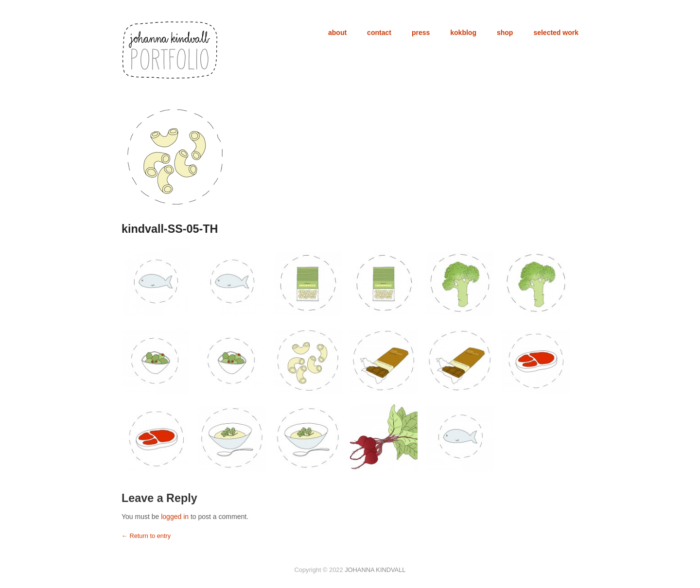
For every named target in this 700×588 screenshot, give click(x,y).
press (421, 33)
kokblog (463, 33)
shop (505, 33)
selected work (556, 33)
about (337, 33)
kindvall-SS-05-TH (170, 229)
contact (379, 33)
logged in (175, 517)
